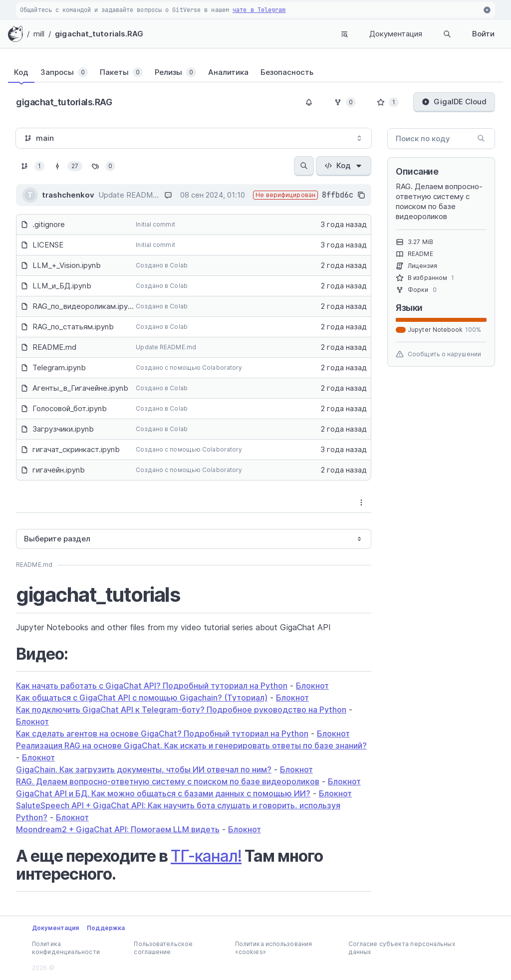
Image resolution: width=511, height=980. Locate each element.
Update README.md (166, 347)
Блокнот (312, 686)
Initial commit (155, 224)
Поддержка (106, 928)
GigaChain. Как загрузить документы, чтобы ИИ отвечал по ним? (144, 769)
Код (344, 165)
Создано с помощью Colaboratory (189, 367)
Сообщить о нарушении (438, 354)
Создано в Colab (162, 265)
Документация (396, 34)
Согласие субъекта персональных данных (402, 948)
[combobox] (194, 138)
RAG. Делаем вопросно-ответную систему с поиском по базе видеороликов (168, 781)
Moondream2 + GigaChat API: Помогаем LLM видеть (118, 829)
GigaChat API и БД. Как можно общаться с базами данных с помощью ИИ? (163, 793)
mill (39, 34)
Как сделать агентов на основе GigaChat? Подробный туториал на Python (162, 734)
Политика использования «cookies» (273, 948)
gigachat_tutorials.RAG (99, 34)
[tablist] (255, 72)
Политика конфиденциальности (66, 948)
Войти (483, 34)
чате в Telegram (259, 10)
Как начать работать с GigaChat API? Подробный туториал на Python (152, 686)
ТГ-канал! (206, 856)
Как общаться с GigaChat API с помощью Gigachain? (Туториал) (142, 698)
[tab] (21, 72)
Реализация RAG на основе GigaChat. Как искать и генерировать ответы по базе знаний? (191, 745)
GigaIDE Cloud (454, 102)
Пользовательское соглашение (163, 948)
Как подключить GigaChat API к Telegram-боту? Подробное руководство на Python (181, 710)
